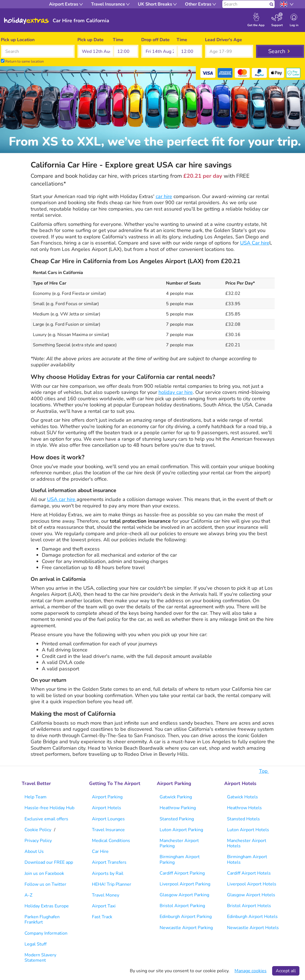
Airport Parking (107, 797)
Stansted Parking (177, 819)
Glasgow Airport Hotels (251, 895)
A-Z (28, 895)
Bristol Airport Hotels (249, 906)
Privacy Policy (38, 841)
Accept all (286, 971)
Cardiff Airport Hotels (249, 873)
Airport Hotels (107, 808)
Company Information (46, 933)
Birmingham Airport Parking (180, 859)
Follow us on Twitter (45, 884)
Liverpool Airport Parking (185, 884)
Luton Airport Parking (181, 830)
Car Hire (100, 851)
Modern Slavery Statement (40, 958)
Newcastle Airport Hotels (253, 928)
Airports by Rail (108, 873)
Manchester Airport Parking (179, 843)
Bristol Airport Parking (182, 906)
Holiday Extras (26, 21)
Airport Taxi (104, 906)
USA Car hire (255, 243)
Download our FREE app (49, 862)
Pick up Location (18, 40)
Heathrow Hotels (244, 808)
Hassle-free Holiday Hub (49, 808)
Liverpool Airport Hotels (252, 884)
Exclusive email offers (46, 819)
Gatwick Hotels (242, 797)
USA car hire (62, 499)
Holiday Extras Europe (47, 906)
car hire (164, 196)
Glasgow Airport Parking (184, 895)
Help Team (36, 797)
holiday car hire (176, 392)
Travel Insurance (108, 830)
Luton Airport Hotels (248, 830)
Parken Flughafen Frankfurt (42, 919)
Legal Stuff (36, 944)
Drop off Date (155, 40)
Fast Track (102, 917)
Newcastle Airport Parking (186, 928)
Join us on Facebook (44, 873)
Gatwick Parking (176, 797)
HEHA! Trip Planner (112, 884)
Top (267, 771)
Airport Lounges (108, 819)
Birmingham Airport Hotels (247, 859)
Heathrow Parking (178, 808)
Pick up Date (91, 40)
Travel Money (106, 895)
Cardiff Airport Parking (182, 873)
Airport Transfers (109, 862)
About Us (34, 851)
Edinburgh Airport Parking (186, 917)
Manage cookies (251, 971)
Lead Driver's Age (224, 40)
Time (118, 40)
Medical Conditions (111, 841)
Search (277, 51)
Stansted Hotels (243, 819)
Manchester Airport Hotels (247, 843)
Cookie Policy (38, 830)
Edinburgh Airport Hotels (252, 917)
